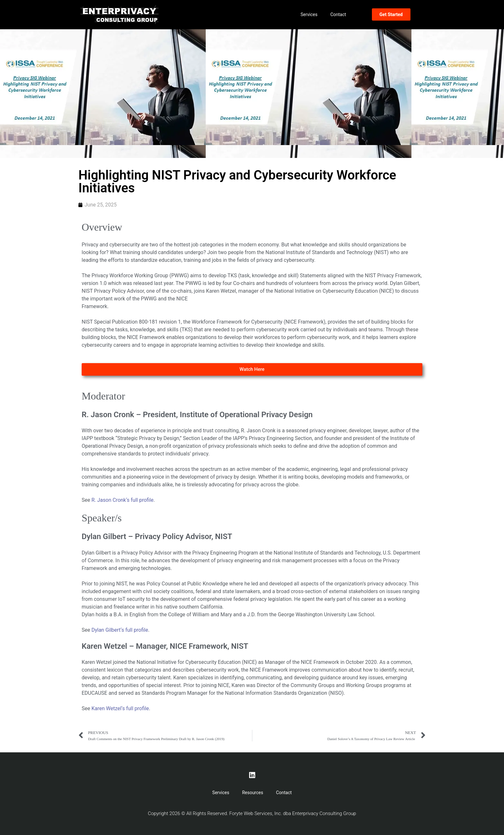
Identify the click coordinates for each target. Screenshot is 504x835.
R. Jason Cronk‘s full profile (122, 500)
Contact (338, 14)
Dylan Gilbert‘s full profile (120, 630)
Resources (253, 793)
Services (309, 14)
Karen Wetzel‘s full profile (120, 708)
